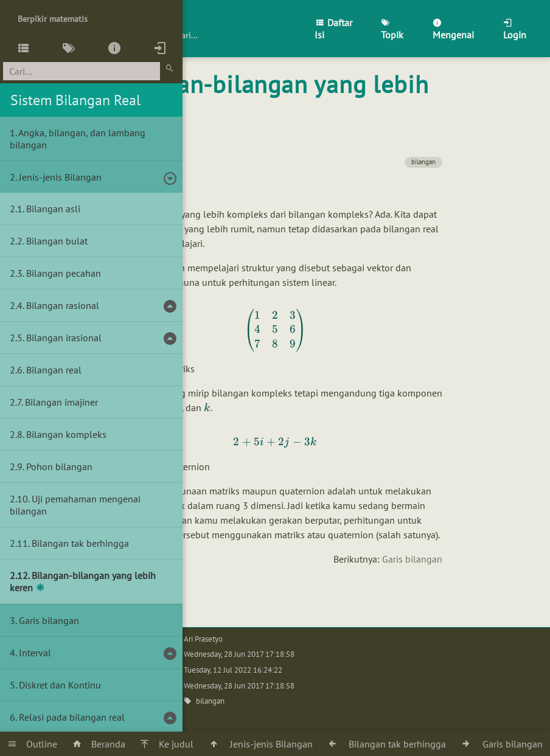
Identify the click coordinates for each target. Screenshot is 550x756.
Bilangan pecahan (64, 273)
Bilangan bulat (57, 241)
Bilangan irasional (64, 338)
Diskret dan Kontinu (60, 685)
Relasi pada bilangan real (72, 717)
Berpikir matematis (53, 19)
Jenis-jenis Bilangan (60, 177)
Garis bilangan (412, 559)
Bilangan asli (53, 209)
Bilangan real (54, 370)
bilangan (423, 162)
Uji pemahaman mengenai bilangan (75, 505)
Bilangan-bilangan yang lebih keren (83, 581)
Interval (35, 653)
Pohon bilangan (59, 466)
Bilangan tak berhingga (80, 543)
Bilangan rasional (63, 305)
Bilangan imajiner (61, 402)
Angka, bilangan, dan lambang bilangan (78, 139)
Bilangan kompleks (66, 434)
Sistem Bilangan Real (75, 100)
